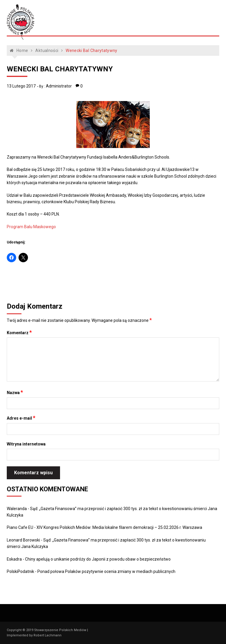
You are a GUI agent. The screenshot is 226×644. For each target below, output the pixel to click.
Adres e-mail (21, 418)
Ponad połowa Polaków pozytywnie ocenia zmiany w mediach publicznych (106, 571)
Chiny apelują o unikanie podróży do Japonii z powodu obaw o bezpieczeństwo (98, 559)
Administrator (59, 86)
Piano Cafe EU (20, 527)
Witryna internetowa (26, 444)
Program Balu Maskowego (31, 227)
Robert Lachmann (48, 635)
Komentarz (19, 332)
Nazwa (15, 392)
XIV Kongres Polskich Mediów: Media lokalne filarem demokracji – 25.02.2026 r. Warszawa (119, 527)
